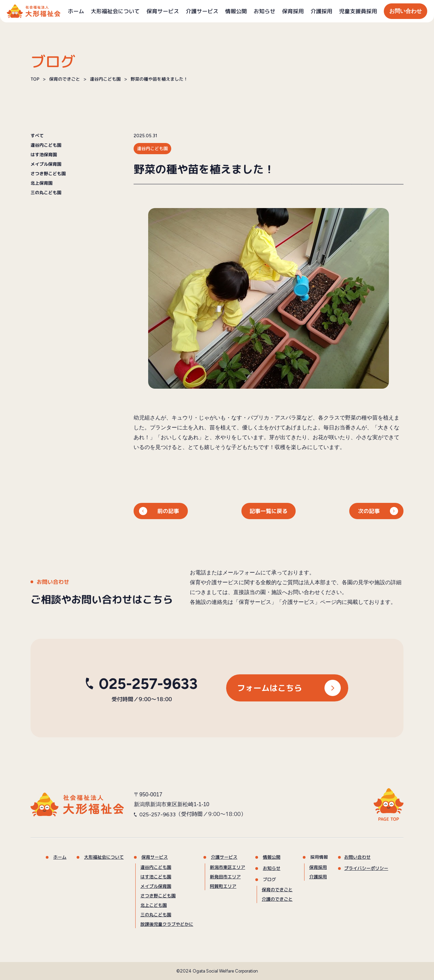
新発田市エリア (225, 877)
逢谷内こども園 (46, 145)
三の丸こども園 (46, 193)
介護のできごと (277, 899)
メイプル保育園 (46, 164)
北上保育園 (42, 183)
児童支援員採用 (358, 11)
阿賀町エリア (223, 886)
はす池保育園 (44, 155)
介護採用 (321, 11)
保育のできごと (277, 890)
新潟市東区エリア (228, 867)
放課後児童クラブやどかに (167, 924)
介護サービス (202, 11)
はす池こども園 (156, 877)
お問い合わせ (406, 11)
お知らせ (264, 11)
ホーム (76, 11)
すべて (37, 136)
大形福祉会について (115, 11)
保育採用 (293, 11)
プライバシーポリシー (366, 868)
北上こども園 (154, 905)
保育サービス (163, 11)
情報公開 (236, 11)
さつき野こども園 (48, 174)
